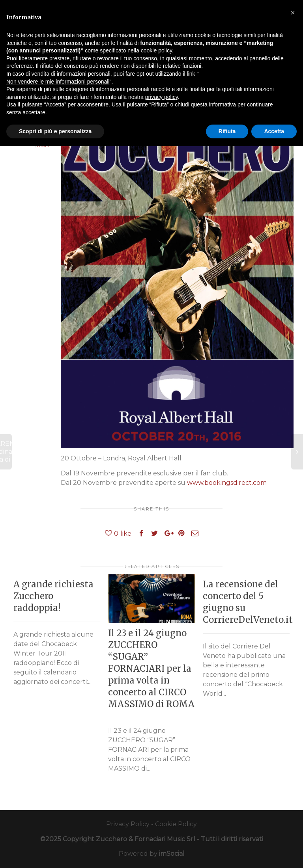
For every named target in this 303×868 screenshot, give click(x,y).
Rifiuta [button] (227, 131)
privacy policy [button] (162, 97)
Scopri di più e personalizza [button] (55, 131)
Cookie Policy (176, 824)
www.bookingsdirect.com (227, 483)
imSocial (172, 854)
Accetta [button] (274, 131)
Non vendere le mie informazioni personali (58, 82)
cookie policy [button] (156, 50)
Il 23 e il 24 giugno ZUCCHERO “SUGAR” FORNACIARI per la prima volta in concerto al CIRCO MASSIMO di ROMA (151, 669)
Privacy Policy (128, 824)
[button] (293, 13)
